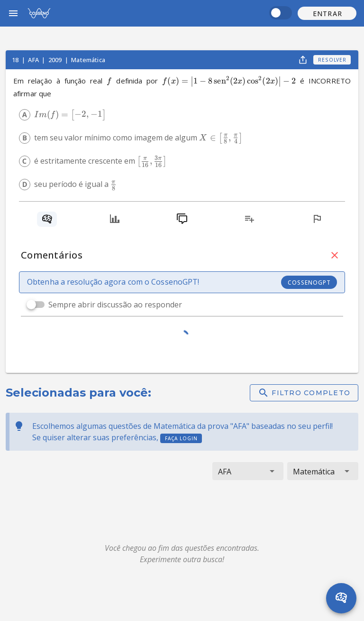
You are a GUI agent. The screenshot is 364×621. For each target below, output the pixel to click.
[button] (327, 13)
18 (16, 60)
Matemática (88, 60)
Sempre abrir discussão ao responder (115, 305)
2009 (56, 60)
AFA (34, 60)
